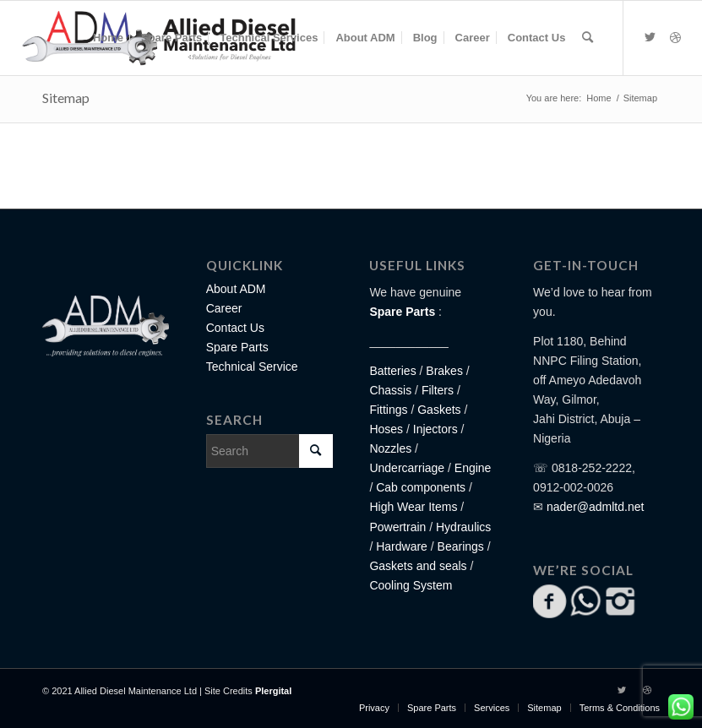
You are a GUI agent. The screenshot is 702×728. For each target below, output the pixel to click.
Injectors (435, 429)
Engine (473, 468)
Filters (438, 390)
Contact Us (235, 328)
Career (224, 308)
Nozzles (390, 448)
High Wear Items (413, 507)
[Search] (588, 38)
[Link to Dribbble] (675, 37)
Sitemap (66, 98)
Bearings (461, 546)
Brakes (444, 371)
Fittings (388, 410)
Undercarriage (407, 468)
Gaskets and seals (418, 566)
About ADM (236, 289)
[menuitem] (108, 38)
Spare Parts (237, 347)
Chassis (390, 390)
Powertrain (397, 527)
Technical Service (252, 367)
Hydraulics (463, 527)
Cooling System (411, 585)
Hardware (402, 546)
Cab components (419, 487)
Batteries (392, 371)
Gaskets (439, 410)
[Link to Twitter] (650, 37)
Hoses (386, 429)
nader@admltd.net (595, 507)
